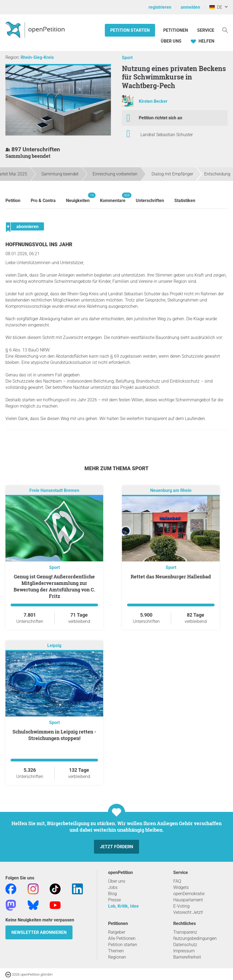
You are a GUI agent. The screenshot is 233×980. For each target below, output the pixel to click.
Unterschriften (150, 201)
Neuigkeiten (78, 198)
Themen (116, 951)
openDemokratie (189, 894)
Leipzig (54, 646)
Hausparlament (188, 900)
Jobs (113, 887)
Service (206, 30)
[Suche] (225, 30)
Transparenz (185, 932)
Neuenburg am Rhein (171, 490)
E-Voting (181, 906)
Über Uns (171, 41)
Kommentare (113, 198)
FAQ (177, 881)
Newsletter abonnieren (39, 932)
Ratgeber (117, 932)
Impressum (184, 951)
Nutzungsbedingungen (195, 938)
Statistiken (185, 201)
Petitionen (176, 30)
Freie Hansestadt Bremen (54, 490)
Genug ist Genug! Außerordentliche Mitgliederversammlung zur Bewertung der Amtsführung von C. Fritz (54, 586)
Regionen (117, 957)
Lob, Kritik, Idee (123, 906)
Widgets (181, 887)
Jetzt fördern (117, 847)
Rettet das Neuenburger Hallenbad (171, 577)
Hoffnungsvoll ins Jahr (39, 244)
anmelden (190, 7)
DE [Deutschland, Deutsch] (216, 7)
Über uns (117, 881)
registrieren (160, 7)
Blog (112, 894)
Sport (127, 58)
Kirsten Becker (153, 101)
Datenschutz (185, 945)
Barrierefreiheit (187, 957)
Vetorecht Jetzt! (188, 912)
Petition (13, 201)
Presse (114, 900)
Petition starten (130, 30)
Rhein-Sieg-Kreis (37, 57)
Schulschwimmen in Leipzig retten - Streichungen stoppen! (54, 735)
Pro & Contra (43, 201)
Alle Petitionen (122, 938)
